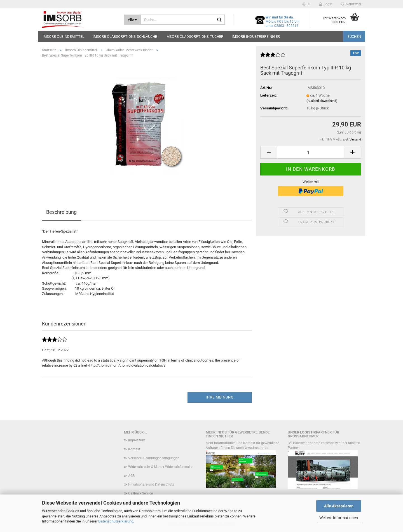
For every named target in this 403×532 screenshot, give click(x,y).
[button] (306, 4)
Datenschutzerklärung (116, 521)
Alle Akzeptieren (339, 506)
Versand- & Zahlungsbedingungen (154, 458)
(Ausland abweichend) (322, 101)
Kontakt (134, 449)
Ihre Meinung (220, 397)
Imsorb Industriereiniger (256, 37)
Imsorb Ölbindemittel (63, 37)
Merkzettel (351, 4)
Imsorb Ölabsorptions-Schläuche (125, 37)
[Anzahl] (311, 152)
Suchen (354, 37)
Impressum (137, 440)
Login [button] (326, 4)
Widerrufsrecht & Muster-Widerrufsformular (161, 467)
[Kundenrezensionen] (273, 57)
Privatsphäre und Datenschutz (151, 484)
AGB (131, 476)
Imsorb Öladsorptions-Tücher (194, 37)
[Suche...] (133, 20)
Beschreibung (61, 212)
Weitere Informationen (339, 518)
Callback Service (140, 493)
